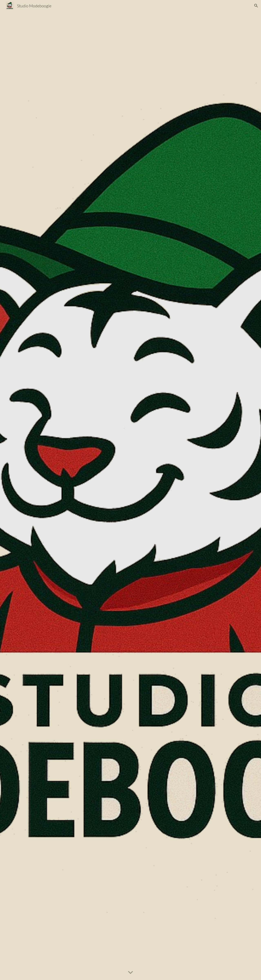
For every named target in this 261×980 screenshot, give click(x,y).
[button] (256, 6)
